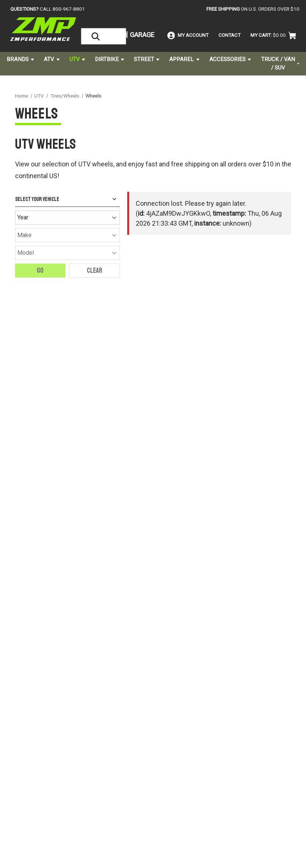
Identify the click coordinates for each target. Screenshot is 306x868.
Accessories (230, 59)
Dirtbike (109, 59)
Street (147, 59)
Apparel (184, 59)
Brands (20, 59)
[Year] (67, 218)
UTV (77, 59)
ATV (51, 59)
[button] (135, 35)
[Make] (67, 235)
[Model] (67, 253)
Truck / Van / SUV (280, 63)
